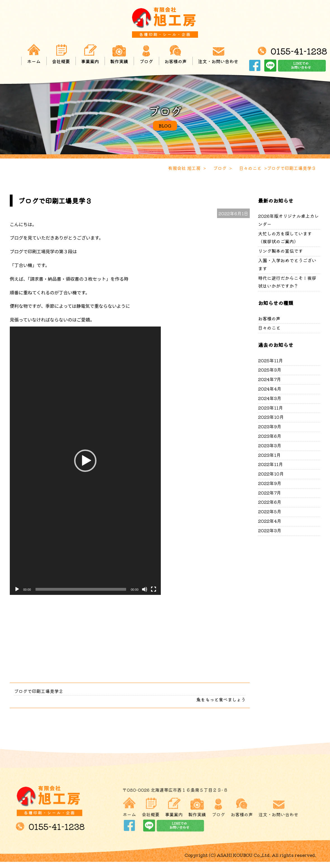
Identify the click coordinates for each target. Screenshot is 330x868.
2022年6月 (270, 502)
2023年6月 (270, 436)
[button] (85, 461)
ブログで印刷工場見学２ (39, 691)
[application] (85, 461)
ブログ (146, 54)
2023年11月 (271, 408)
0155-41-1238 (299, 51)
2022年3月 (270, 530)
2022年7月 (270, 493)
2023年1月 (269, 455)
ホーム (34, 54)
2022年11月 (271, 464)
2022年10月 (271, 474)
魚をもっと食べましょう (221, 699)
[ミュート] (145, 589)
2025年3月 (270, 370)
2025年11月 (271, 360)
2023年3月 (270, 445)
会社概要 (61, 54)
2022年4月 (270, 521)
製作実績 (119, 54)
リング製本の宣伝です (280, 251)
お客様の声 (176, 54)
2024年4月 (270, 389)
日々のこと (269, 328)
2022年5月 (270, 511)
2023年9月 (270, 426)
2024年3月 (270, 398)
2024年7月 (270, 379)
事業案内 (90, 54)
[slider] (81, 589)
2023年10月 (271, 417)
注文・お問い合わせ (218, 54)
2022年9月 (270, 483)
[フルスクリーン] (154, 589)
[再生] (17, 589)
